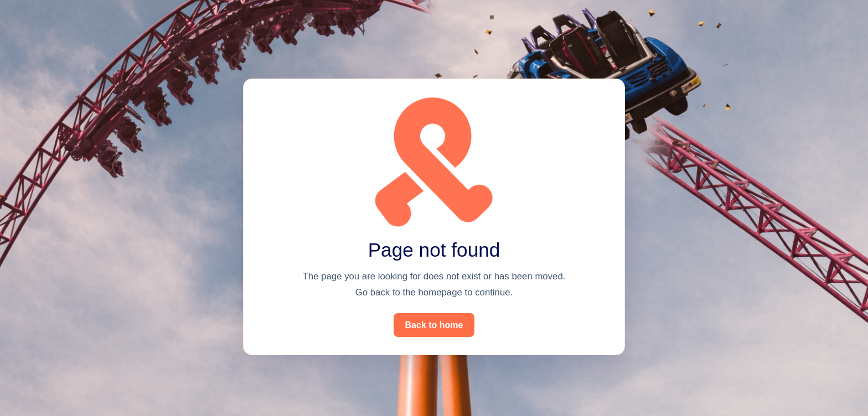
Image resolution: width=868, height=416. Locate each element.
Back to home (434, 325)
